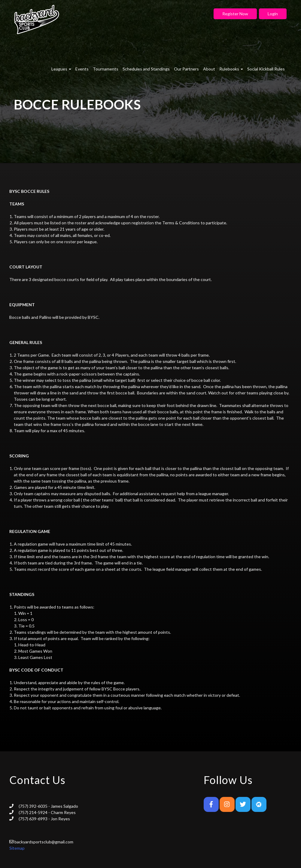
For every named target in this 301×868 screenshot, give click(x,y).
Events (82, 69)
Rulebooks (231, 69)
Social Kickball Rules (266, 69)
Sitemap (17, 848)
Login (273, 14)
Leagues (61, 69)
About (209, 69)
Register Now (235, 14)
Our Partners (186, 69)
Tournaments (106, 69)
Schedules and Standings (146, 69)
